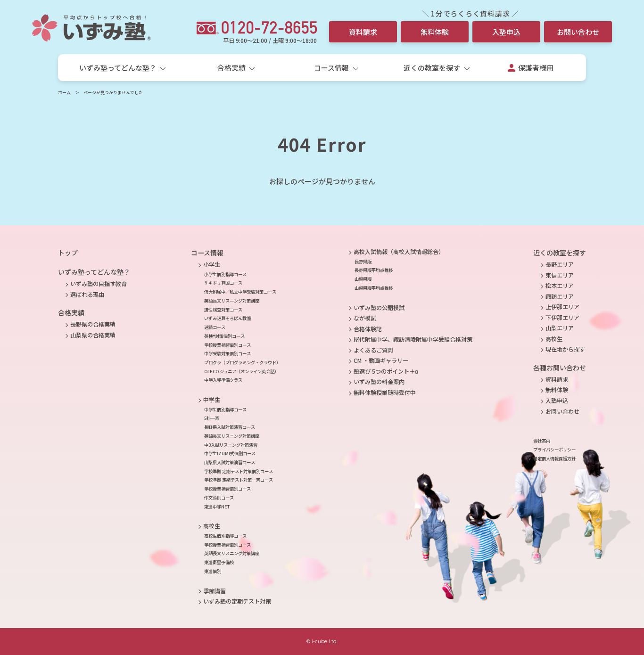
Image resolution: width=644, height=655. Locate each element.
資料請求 (363, 32)
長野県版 (363, 262)
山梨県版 (363, 279)
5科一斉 (212, 418)
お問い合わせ (578, 32)
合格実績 (71, 312)
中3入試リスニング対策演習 (231, 445)
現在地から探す (565, 349)
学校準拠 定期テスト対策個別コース (239, 471)
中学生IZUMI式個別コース (230, 453)
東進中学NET (217, 507)
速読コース (215, 327)
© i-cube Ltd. (322, 642)
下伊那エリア (562, 318)
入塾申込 (506, 32)
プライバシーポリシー (554, 450)
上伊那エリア (562, 307)
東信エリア (560, 275)
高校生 (212, 526)
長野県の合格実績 (93, 324)
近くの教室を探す (560, 253)
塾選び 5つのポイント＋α (386, 371)
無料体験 (435, 32)
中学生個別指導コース (225, 409)
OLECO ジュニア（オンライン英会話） (241, 371)
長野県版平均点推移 (374, 270)
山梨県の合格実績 (93, 335)
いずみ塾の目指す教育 (99, 284)
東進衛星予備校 (219, 562)
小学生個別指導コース (225, 274)
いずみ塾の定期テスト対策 (237, 601)
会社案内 (542, 441)
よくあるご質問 (373, 350)
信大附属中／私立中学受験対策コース (240, 292)
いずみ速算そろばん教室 (227, 318)
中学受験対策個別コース (227, 353)
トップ (68, 253)
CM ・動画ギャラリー (381, 360)
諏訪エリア (560, 296)
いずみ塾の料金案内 (379, 382)
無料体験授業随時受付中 (385, 393)
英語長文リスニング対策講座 (232, 301)
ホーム (64, 93)
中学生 (212, 400)
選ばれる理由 (87, 295)
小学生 (212, 264)
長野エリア (560, 264)
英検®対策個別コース (224, 336)
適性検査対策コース (223, 310)
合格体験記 (368, 329)
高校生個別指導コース (225, 536)
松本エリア (560, 286)
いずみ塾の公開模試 (379, 308)
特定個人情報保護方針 (554, 458)
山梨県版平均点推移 (374, 288)
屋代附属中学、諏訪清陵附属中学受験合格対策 (413, 339)
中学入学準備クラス (223, 380)
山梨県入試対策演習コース (230, 462)
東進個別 (213, 571)
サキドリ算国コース (223, 283)
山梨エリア (560, 328)
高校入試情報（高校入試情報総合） (399, 252)
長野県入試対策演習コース (230, 427)
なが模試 (365, 318)
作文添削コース (219, 498)
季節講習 (215, 591)
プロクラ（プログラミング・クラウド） (242, 362)
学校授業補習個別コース (227, 345)
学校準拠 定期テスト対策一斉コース (239, 480)
